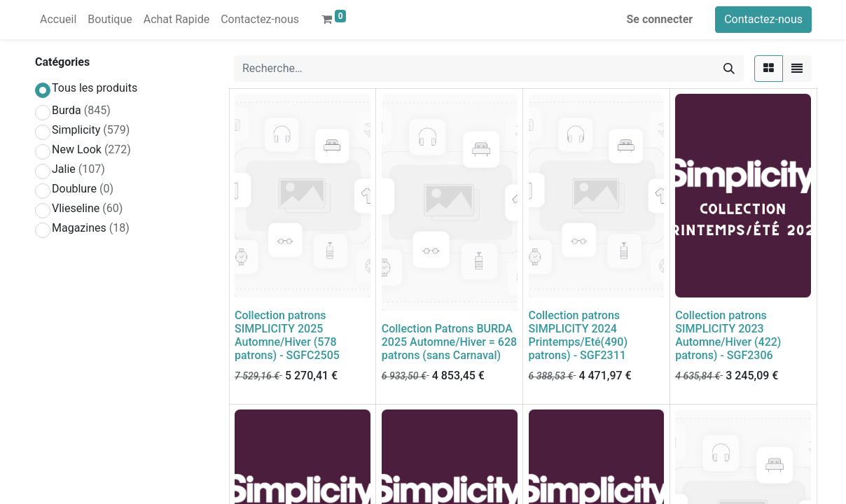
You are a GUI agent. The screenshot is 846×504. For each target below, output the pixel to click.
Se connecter (660, 19)
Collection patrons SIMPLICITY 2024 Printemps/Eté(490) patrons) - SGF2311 (578, 336)
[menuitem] (58, 20)
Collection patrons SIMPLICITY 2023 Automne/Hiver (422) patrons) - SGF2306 (728, 336)
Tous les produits (95, 88)
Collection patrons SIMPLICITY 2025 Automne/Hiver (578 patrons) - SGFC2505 (287, 336)
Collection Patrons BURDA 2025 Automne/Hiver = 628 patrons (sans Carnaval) (449, 342)
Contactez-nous (763, 19)
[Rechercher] (729, 69)
